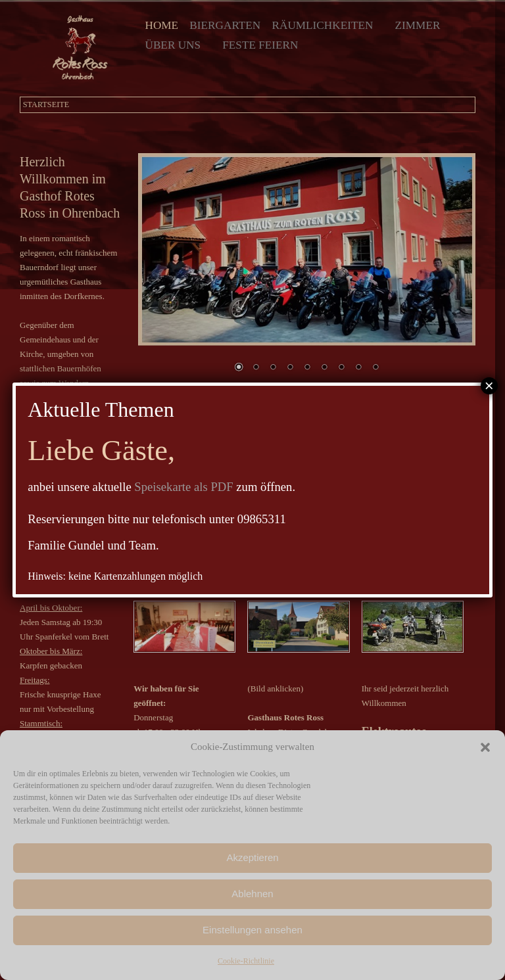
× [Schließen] (489, 386)
